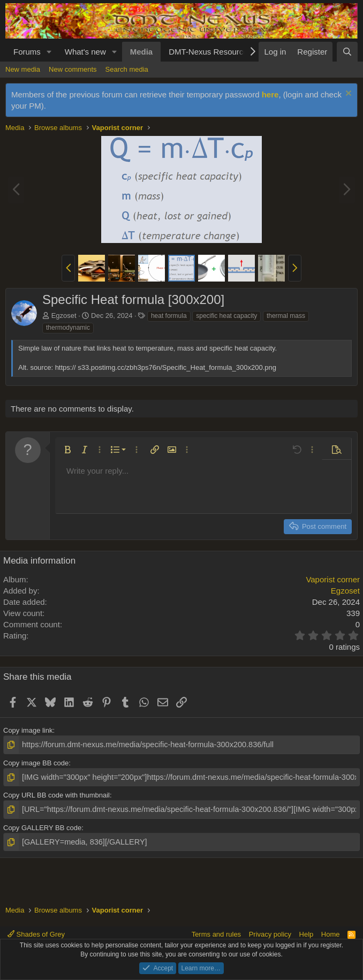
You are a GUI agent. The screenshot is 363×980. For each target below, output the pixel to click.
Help (307, 934)
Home (331, 934)
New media (23, 69)
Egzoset (64, 316)
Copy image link (28, 730)
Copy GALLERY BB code (42, 824)
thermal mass (286, 316)
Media (142, 52)
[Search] (347, 52)
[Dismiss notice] (347, 94)
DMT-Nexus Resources (210, 52)
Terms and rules (216, 934)
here (270, 94)
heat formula (169, 316)
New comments (73, 69)
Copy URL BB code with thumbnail (56, 793)
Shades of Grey (36, 934)
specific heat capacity (226, 316)
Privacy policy (270, 934)
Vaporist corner (333, 579)
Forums (27, 52)
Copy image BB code (36, 762)
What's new (85, 52)
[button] (49, 52)
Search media (127, 69)
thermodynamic (68, 328)
